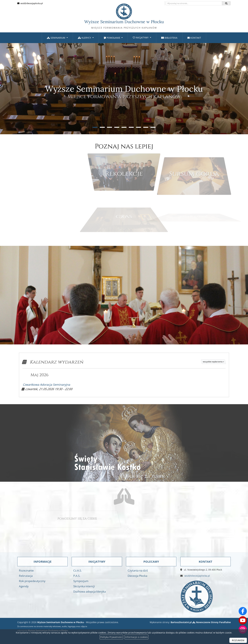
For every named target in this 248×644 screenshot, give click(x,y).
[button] (95, 127)
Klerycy (85, 38)
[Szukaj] (226, 3)
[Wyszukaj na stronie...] (194, 3)
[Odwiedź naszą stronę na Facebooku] (243, 611)
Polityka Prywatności (111, 637)
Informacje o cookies (136, 637)
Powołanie (112, 38)
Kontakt (194, 38)
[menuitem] (57, 38)
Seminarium (56, 38)
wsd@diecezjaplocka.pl (31, 3)
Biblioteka (169, 38)
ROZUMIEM (238, 640)
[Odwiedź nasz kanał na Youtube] (243, 620)
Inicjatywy (141, 38)
